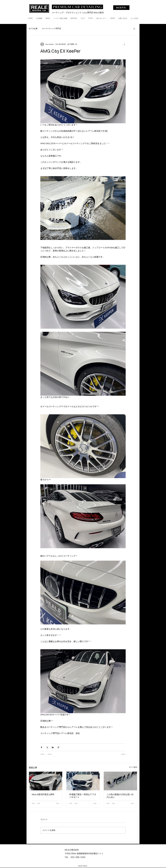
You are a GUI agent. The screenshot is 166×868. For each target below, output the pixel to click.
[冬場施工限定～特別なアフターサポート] (83, 781)
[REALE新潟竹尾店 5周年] (46, 781)
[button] (134, 29)
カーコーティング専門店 (52, 29)
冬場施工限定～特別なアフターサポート (83, 796)
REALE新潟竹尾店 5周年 (43, 794)
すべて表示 (133, 767)
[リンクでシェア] (58, 747)
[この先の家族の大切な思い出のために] (120, 781)
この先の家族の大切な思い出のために (120, 796)
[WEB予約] (121, 8)
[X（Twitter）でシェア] (47, 747)
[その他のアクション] (124, 44)
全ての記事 (33, 29)
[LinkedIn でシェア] (53, 747)
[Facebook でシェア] (41, 747)
